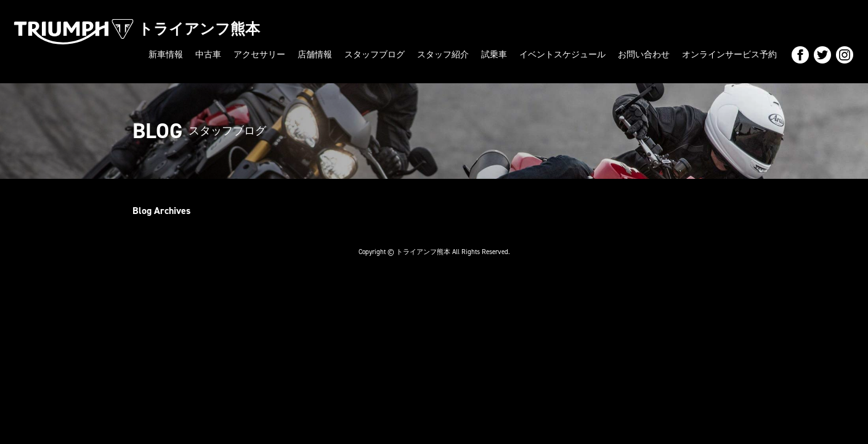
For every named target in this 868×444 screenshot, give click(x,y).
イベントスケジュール (562, 55)
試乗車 (494, 55)
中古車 (208, 55)
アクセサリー (259, 55)
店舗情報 (315, 55)
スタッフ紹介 (443, 55)
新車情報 (166, 55)
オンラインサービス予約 (729, 55)
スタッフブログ (375, 55)
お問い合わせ (644, 55)
